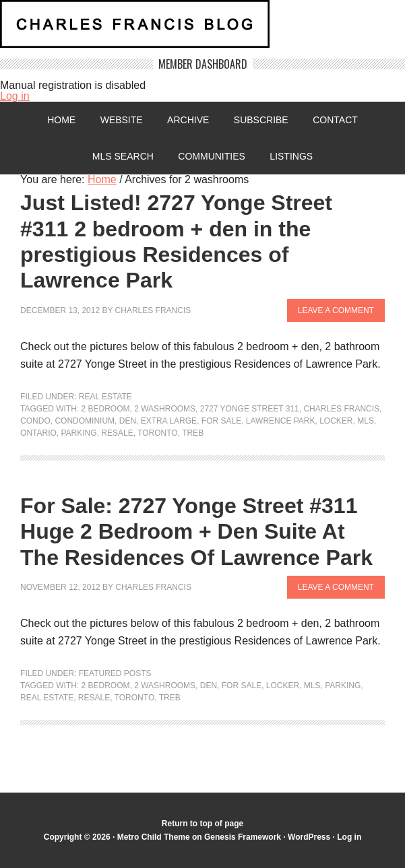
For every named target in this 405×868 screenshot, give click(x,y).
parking (79, 433)
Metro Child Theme (154, 837)
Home (61, 120)
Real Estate (105, 397)
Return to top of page (202, 824)
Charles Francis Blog (202, 29)
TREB (193, 433)
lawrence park (281, 421)
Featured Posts (115, 673)
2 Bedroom (106, 409)
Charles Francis (153, 310)
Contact (335, 120)
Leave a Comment (336, 310)
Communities (212, 156)
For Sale (221, 421)
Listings (291, 156)
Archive (188, 120)
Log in (15, 96)
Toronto (158, 433)
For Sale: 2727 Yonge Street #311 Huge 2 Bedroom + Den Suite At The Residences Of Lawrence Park (196, 532)
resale (117, 433)
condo (35, 421)
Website (122, 120)
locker (336, 421)
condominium (85, 421)
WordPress (309, 837)
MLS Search (123, 156)
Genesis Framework (243, 837)
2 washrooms (165, 409)
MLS (366, 421)
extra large (169, 421)
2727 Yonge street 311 (250, 409)
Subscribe (261, 120)
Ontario (38, 433)
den (128, 421)
